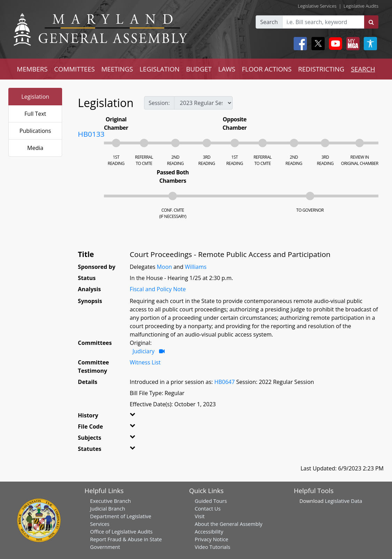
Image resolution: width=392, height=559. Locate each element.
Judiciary (144, 351)
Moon (164, 267)
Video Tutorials (212, 547)
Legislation (35, 97)
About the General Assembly (228, 524)
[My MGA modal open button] (352, 44)
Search (269, 22)
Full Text (35, 114)
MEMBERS (32, 69)
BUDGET (199, 69)
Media (35, 148)
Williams (196, 267)
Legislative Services (317, 6)
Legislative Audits (361, 6)
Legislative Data (344, 501)
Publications (35, 131)
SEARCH (363, 69)
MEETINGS (117, 69)
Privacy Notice (211, 539)
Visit (199, 516)
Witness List (145, 362)
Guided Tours (211, 501)
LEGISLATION (160, 69)
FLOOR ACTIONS (267, 69)
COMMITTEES (74, 69)
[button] (137, 417)
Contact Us (208, 508)
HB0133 (91, 134)
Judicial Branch (108, 508)
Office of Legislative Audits (121, 531)
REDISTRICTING (321, 69)
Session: (159, 103)
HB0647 (224, 382)
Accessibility (209, 531)
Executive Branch (110, 501)
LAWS (227, 69)
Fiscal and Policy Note (158, 289)
